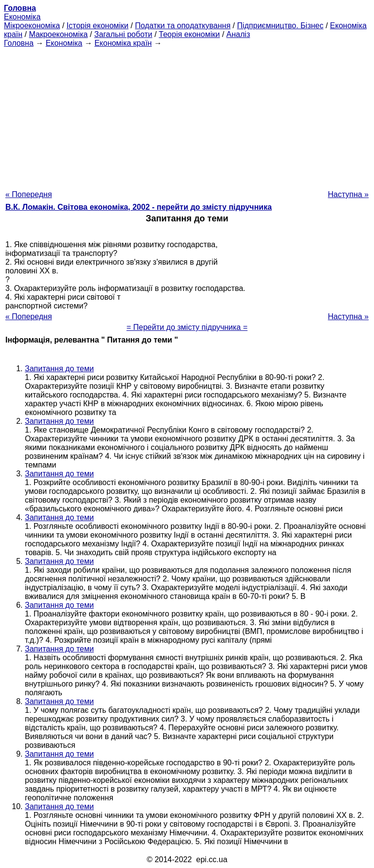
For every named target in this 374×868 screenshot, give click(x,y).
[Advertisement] (187, 116)
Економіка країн (123, 43)
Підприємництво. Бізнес (280, 26)
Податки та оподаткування (183, 26)
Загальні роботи (123, 34)
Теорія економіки (189, 34)
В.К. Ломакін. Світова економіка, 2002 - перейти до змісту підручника (139, 207)
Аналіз (238, 34)
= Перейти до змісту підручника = (187, 327)
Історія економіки (98, 26)
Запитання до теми (59, 369)
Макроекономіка (58, 34)
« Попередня (29, 194)
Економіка (22, 17)
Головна (19, 43)
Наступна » (348, 194)
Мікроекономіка (32, 26)
